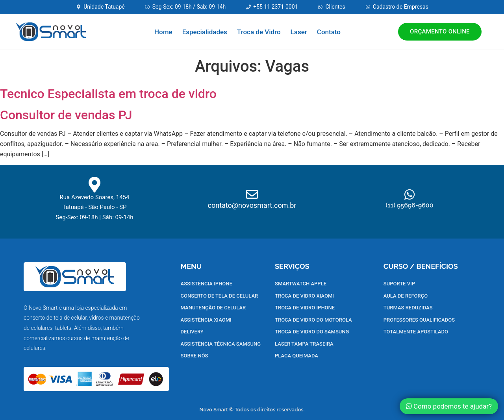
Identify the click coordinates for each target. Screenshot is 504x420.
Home (163, 32)
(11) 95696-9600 (409, 205)
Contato (329, 32)
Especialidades (205, 32)
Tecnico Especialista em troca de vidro (108, 94)
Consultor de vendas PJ (66, 115)
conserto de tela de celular (55, 318)
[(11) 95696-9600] (409, 194)
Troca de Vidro (259, 32)
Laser (299, 32)
